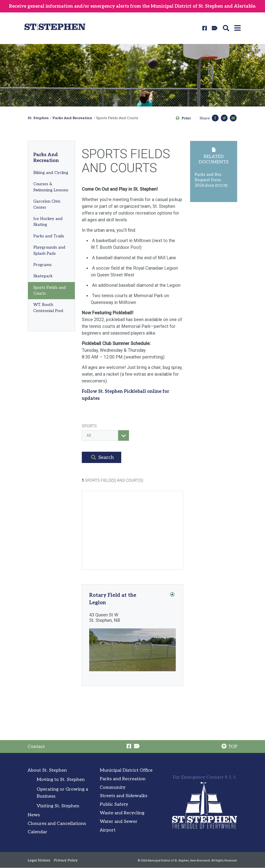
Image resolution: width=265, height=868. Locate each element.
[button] (227, 28)
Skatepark (43, 276)
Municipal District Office (126, 770)
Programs (42, 265)
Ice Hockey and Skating (48, 222)
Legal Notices (39, 860)
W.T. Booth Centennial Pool (48, 308)
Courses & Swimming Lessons (51, 187)
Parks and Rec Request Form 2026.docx (208, 180)
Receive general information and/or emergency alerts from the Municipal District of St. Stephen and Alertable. (133, 6)
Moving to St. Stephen (61, 780)
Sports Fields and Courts (50, 290)
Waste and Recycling (122, 813)
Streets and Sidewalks (124, 796)
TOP (229, 747)
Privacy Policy (66, 860)
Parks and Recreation (123, 779)
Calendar (38, 832)
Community (113, 787)
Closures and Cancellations (57, 824)
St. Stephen (38, 118)
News (34, 815)
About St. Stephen (47, 770)
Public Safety (114, 804)
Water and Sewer (119, 822)
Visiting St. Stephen (58, 806)
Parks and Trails (49, 236)
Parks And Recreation (72, 118)
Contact (36, 747)
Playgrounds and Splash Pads (49, 250)
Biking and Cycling (51, 173)
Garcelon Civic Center (47, 204)
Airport (108, 830)
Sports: (90, 426)
